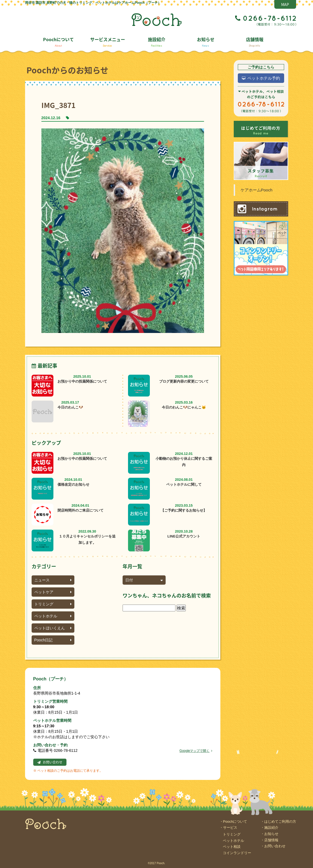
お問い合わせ (53, 762)
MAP (285, 4)
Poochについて (58, 41)
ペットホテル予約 (264, 78)
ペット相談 (232, 847)
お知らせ (206, 41)
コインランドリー (237, 853)
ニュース (53, 580)
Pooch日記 (53, 640)
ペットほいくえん (53, 628)
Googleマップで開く (196, 751)
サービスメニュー (108, 41)
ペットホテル (53, 616)
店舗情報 (255, 41)
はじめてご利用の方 (280, 822)
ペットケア (53, 592)
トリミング (53, 604)
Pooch (157, 20)
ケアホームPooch (257, 190)
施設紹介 (157, 41)
